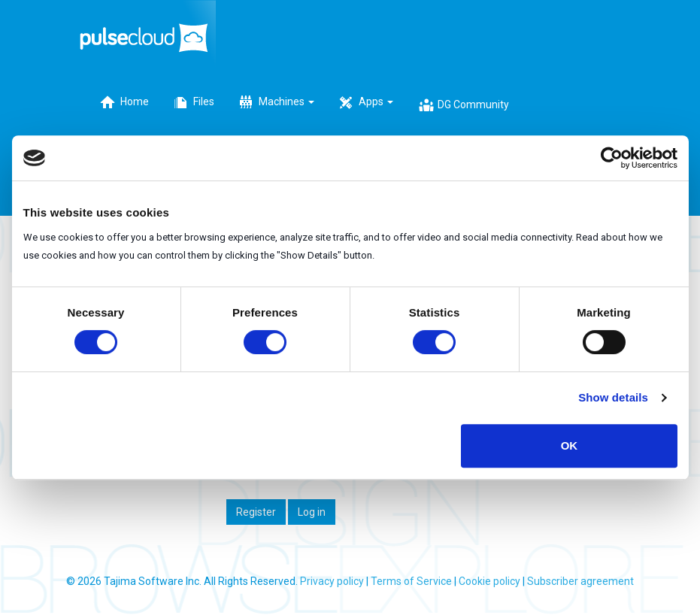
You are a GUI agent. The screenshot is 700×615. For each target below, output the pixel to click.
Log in (312, 512)
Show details (613, 397)
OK (570, 445)
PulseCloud (148, 36)
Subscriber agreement (580, 581)
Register (256, 512)
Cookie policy (489, 581)
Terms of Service (411, 581)
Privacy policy (332, 581)
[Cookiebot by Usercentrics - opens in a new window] (612, 158)
